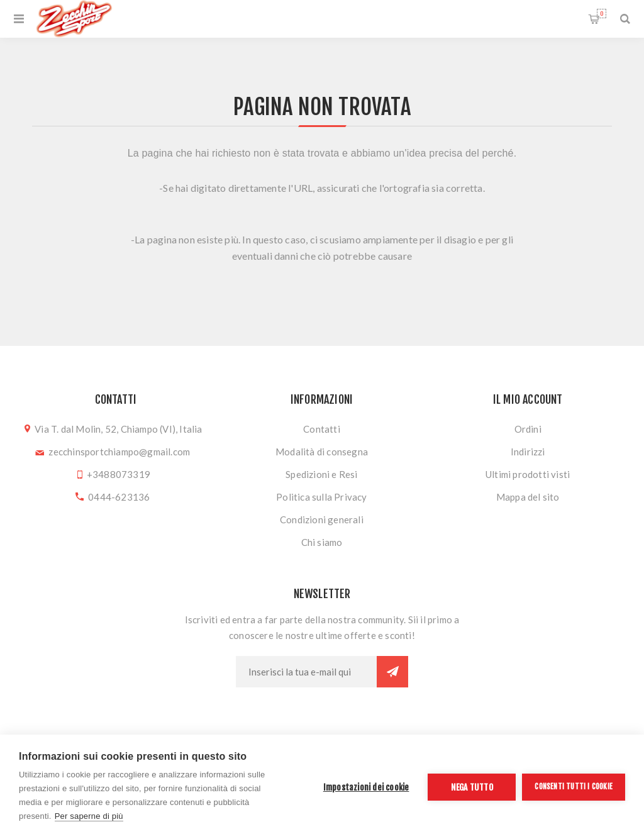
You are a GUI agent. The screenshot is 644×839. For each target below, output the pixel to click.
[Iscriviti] (306, 672)
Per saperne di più (89, 816)
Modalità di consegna (322, 452)
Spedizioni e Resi (321, 474)
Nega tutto (472, 787)
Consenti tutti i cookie (574, 786)
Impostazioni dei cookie (366, 787)
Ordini (528, 429)
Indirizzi (528, 452)
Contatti (322, 429)
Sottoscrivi (392, 672)
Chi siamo (322, 542)
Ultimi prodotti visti (528, 474)
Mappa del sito (528, 497)
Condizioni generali (322, 520)
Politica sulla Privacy (321, 497)
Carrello (602, 14)
